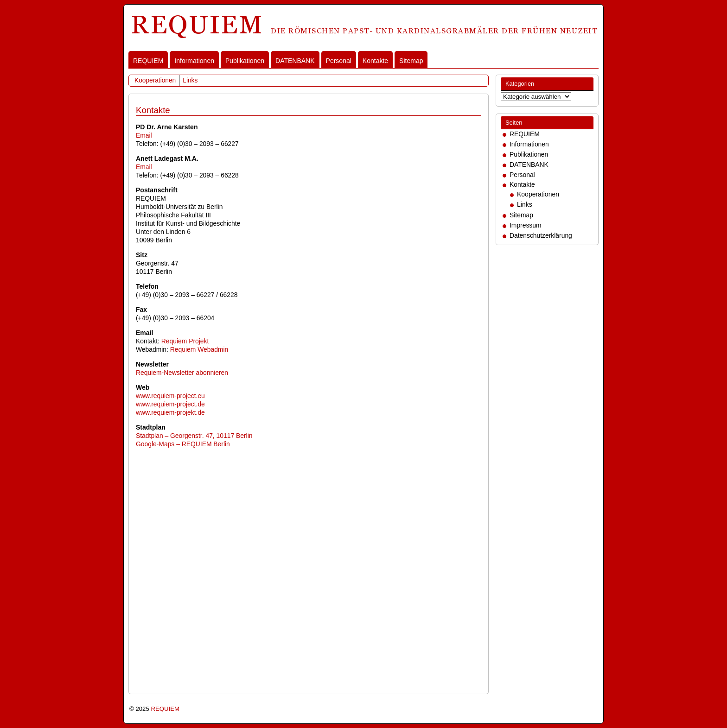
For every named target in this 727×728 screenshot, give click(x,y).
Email (144, 135)
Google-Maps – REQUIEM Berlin (183, 444)
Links (190, 80)
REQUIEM (148, 61)
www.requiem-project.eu (170, 396)
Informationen (194, 61)
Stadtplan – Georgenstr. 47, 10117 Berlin (194, 436)
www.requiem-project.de (170, 404)
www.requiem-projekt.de (170, 412)
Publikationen (245, 61)
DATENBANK (295, 61)
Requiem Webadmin (199, 349)
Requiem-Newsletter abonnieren (182, 373)
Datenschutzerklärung (541, 235)
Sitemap (411, 61)
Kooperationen (155, 80)
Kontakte (375, 61)
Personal (339, 61)
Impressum (526, 225)
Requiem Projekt (185, 341)
